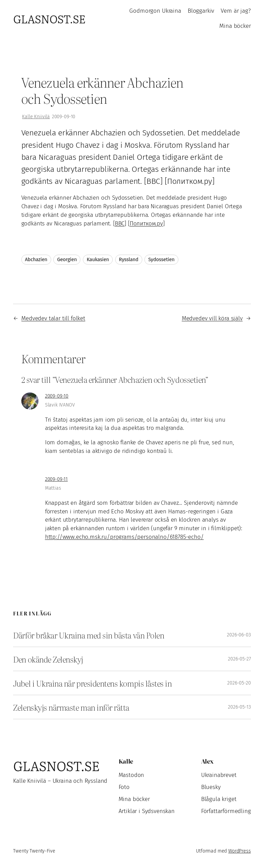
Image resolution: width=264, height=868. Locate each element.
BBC (120, 224)
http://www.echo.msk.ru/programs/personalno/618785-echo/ (124, 537)
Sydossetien (161, 260)
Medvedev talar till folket (53, 318)
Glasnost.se (49, 19)
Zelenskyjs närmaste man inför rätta (71, 707)
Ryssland (129, 260)
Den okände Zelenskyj (48, 659)
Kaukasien (98, 260)
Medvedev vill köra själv (212, 318)
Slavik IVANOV (60, 405)
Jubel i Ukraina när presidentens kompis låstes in (92, 683)
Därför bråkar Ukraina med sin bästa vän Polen (89, 635)
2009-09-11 (56, 479)
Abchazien (36, 260)
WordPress (240, 851)
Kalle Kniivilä (36, 117)
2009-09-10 (57, 396)
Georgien (67, 260)
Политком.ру (146, 224)
